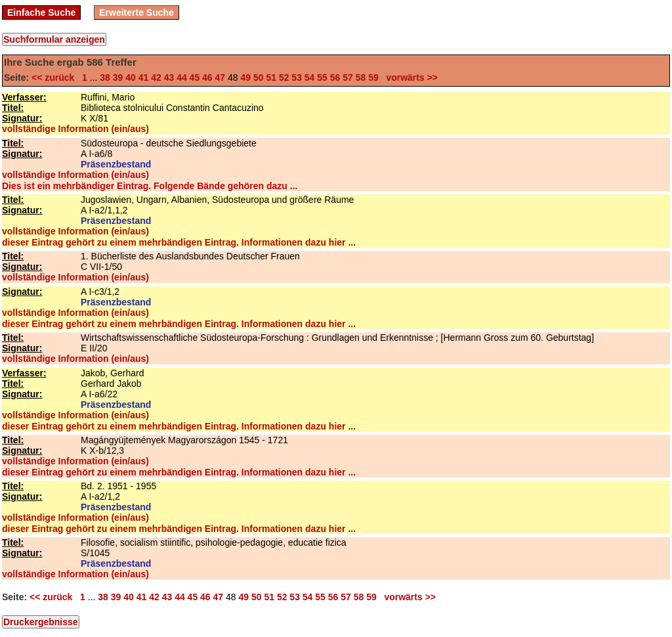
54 (310, 77)
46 (207, 77)
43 (169, 77)
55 (322, 77)
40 (131, 77)
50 (259, 77)
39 (118, 77)
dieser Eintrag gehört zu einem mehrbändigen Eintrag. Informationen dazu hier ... (179, 242)
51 (271, 77)
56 (335, 77)
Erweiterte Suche (136, 12)
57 (348, 77)
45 (195, 77)
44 (182, 77)
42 (156, 77)
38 (105, 77)
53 (297, 77)
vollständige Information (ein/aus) (75, 129)
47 (220, 77)
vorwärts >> (409, 77)
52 (284, 77)
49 (245, 77)
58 (361, 77)
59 (373, 77)
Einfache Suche (41, 12)
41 (144, 77)
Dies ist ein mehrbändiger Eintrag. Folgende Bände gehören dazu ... (150, 186)
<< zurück (55, 77)
